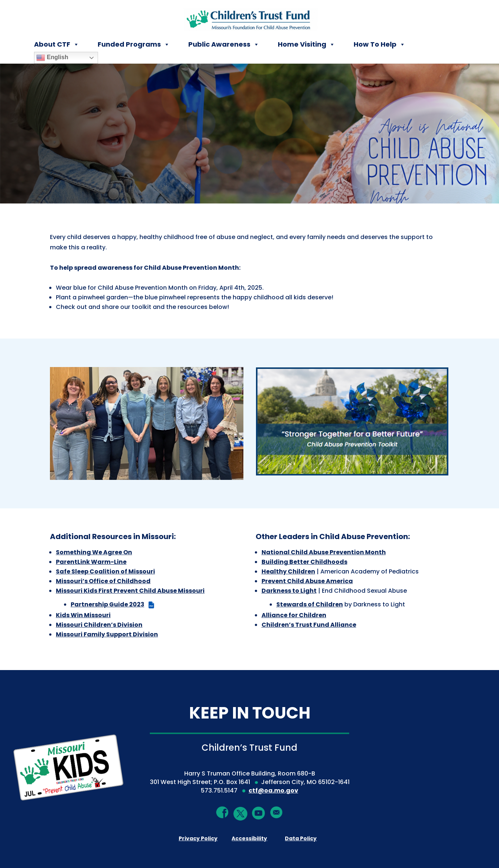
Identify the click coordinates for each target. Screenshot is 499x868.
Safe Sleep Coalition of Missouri (105, 571)
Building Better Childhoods (304, 562)
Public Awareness (224, 44)
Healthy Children (288, 571)
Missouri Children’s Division (99, 625)
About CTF (57, 44)
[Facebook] (222, 812)
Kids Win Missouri (83, 615)
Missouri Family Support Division (107, 634)
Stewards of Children (310, 604)
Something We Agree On (94, 552)
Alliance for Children (294, 615)
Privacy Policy (198, 838)
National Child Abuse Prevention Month (324, 552)
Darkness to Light (289, 591)
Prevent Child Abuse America (307, 581)
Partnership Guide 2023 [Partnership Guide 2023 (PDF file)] (113, 604)
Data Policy (301, 838)
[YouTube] (258, 813)
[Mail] (277, 812)
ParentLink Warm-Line (91, 562)
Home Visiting (306, 44)
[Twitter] (241, 814)
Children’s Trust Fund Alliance (309, 625)
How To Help (380, 44)
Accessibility (249, 838)
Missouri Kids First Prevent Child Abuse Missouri (130, 591)
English (52, 58)
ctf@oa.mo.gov (273, 790)
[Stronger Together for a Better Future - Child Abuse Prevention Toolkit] (352, 421)
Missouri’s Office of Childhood (103, 581)
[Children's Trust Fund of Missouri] (250, 18)
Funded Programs (134, 44)
